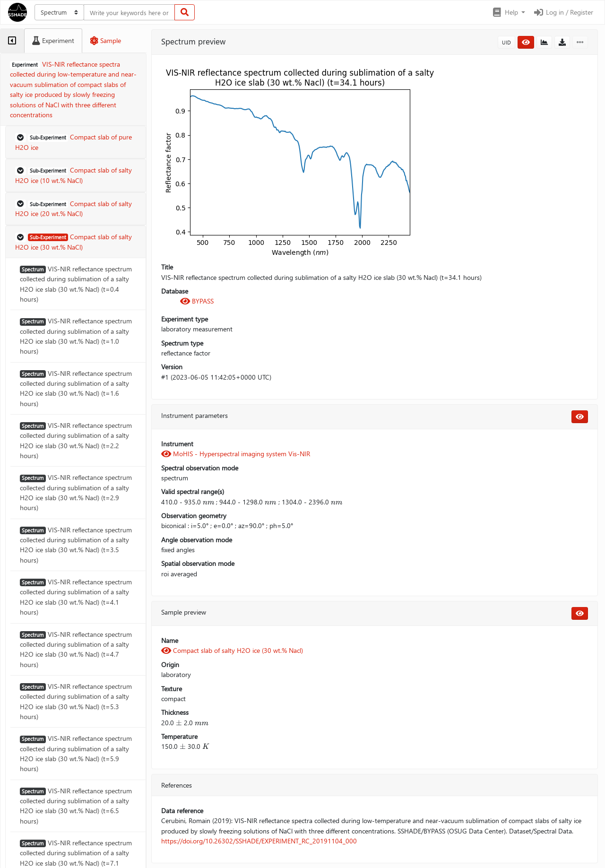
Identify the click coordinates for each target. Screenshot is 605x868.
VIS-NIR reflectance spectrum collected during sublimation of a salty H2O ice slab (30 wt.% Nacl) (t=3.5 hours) (76, 545)
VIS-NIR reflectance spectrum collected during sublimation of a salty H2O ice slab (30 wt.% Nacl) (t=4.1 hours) (76, 597)
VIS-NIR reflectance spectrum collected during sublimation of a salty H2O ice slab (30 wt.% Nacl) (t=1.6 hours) (76, 388)
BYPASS (197, 301)
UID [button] (506, 42)
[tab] (12, 41)
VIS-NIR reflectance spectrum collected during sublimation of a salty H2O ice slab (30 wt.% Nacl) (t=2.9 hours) (76, 492)
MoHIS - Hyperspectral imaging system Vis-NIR (236, 454)
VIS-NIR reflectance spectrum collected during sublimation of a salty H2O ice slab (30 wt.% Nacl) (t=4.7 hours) (76, 649)
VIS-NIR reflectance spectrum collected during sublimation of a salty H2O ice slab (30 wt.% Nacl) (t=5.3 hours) (76, 701)
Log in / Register (563, 12)
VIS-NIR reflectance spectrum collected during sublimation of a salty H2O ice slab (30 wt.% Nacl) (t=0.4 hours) (76, 284)
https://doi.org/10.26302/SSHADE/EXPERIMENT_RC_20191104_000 (259, 841)
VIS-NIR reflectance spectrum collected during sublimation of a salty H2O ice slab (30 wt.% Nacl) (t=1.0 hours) (76, 336)
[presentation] (208, 502)
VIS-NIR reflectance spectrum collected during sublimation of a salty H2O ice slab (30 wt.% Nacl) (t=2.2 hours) (76, 440)
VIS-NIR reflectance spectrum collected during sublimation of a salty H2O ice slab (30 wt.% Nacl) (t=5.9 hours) (76, 753)
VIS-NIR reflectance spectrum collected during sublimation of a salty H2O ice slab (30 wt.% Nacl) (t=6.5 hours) (76, 806)
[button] (508, 12)
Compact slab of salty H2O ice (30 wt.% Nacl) (232, 650)
